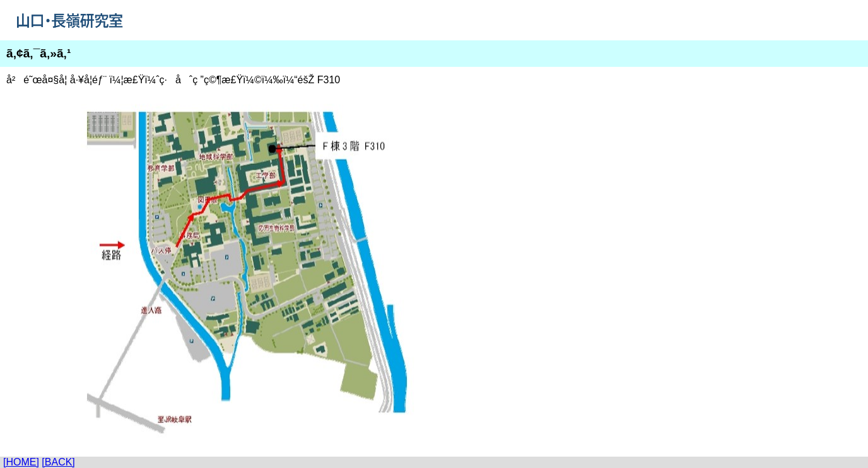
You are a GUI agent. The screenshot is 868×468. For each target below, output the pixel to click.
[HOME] (21, 462)
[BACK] (58, 462)
